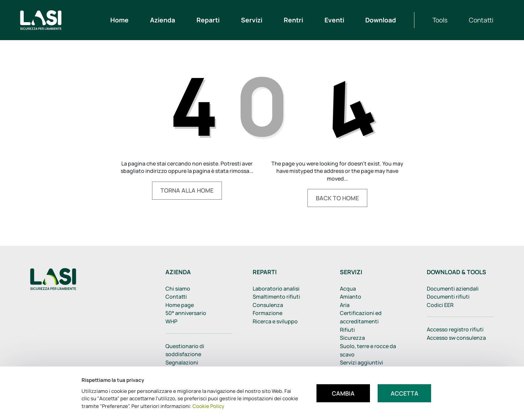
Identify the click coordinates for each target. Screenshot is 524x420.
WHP (171, 321)
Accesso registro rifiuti (455, 329)
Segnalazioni (182, 362)
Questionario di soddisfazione (185, 350)
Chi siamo (178, 289)
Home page (180, 305)
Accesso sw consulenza (456, 338)
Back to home (337, 198)
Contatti (176, 297)
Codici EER (440, 305)
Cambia (343, 393)
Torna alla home (187, 190)
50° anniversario (186, 313)
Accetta (405, 393)
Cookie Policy (208, 406)
